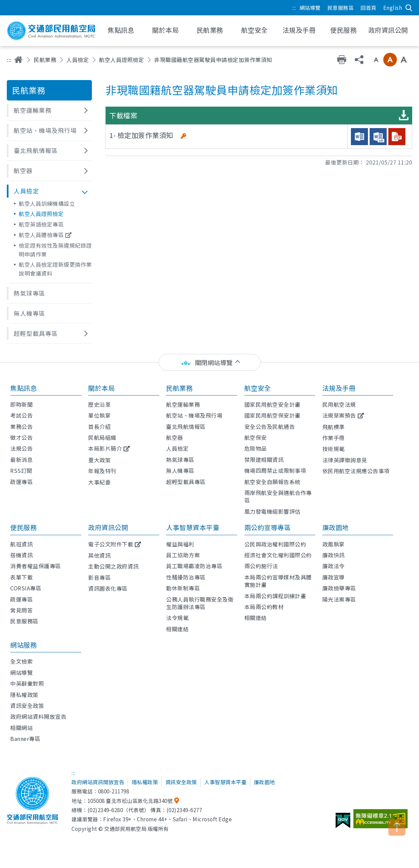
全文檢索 (21, 661)
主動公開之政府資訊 (114, 566)
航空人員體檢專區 (41, 235)
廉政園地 (336, 527)
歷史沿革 (99, 404)
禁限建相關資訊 (264, 460)
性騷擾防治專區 (186, 577)
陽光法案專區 (339, 599)
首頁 (18, 60)
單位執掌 (99, 415)
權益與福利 (180, 544)
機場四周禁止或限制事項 (275, 470)
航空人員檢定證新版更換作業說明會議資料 (55, 269)
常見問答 (21, 610)
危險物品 (256, 448)
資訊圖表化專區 (108, 588)
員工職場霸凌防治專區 (194, 566)
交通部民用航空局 (51, 31)
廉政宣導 (334, 577)
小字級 (376, 60)
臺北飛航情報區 (186, 427)
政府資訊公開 (108, 527)
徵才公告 (21, 437)
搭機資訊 (21, 555)
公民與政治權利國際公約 (275, 544)
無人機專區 (180, 470)
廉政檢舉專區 (339, 588)
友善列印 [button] (342, 60)
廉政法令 (334, 566)
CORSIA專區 (26, 588)
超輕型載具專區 (186, 482)
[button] (49, 110)
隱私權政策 (24, 695)
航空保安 (256, 437)
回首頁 (368, 7)
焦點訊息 (23, 388)
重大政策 (99, 460)
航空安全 (258, 388)
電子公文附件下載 (111, 544)
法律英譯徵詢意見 (345, 460)
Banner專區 (25, 739)
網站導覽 (310, 7)
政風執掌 (334, 544)
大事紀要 (99, 482)
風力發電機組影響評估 (272, 511)
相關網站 (21, 728)
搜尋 (409, 8)
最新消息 (21, 460)
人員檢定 (78, 60)
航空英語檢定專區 (41, 224)
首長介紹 (99, 427)
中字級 (390, 60)
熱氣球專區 (180, 460)
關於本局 (101, 388)
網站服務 (23, 645)
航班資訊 (21, 544)
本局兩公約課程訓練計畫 (275, 596)
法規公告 (21, 448)
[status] (210, 362)
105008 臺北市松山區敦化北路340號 (130, 801)
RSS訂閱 (21, 470)
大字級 (404, 60)
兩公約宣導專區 (268, 527)
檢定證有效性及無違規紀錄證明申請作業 (55, 250)
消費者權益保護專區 (36, 566)
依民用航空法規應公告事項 (356, 471)
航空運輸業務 (183, 404)
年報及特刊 (102, 471)
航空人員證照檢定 (122, 60)
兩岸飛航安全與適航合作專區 (278, 496)
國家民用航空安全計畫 (272, 404)
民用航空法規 (339, 404)
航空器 (175, 437)
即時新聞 (21, 404)
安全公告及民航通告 (270, 427)
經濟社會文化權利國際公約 (278, 555)
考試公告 (21, 415)
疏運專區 (21, 482)
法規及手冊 (339, 388)
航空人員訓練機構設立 (47, 203)
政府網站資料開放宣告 (38, 716)
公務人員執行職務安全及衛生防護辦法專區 (200, 603)
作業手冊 (334, 438)
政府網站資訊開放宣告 (98, 782)
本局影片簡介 (105, 448)
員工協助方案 (183, 555)
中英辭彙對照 (27, 683)
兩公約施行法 (261, 566)
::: (294, 7)
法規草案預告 (339, 415)
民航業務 (45, 60)
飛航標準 (334, 427)
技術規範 (334, 449)
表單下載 (21, 577)
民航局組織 (102, 437)
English (393, 7)
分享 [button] (359, 60)
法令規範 (177, 618)
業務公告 (21, 427)
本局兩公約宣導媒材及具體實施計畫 (278, 581)
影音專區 (99, 577)
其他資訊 (99, 555)
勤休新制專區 (183, 588)
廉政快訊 (334, 555)
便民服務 (23, 527)
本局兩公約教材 (264, 607)
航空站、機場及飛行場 (194, 415)
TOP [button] (397, 827)
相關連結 (177, 629)
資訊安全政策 (27, 706)
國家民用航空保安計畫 (272, 415)
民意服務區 (341, 7)
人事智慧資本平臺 (193, 527)
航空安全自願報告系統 (272, 482)
